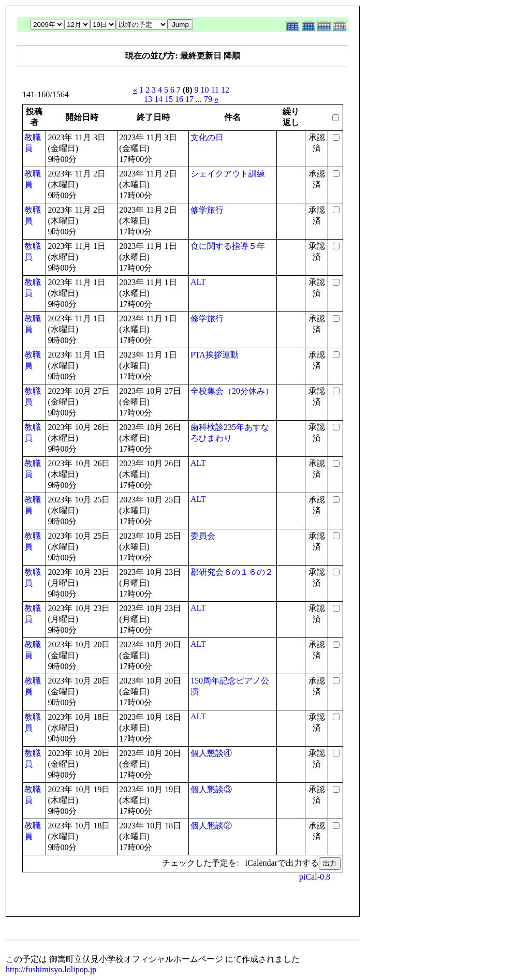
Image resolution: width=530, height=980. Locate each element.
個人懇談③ (211, 789)
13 (148, 99)
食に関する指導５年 (228, 246)
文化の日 (207, 137)
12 (225, 90)
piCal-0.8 (315, 877)
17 (189, 99)
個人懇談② (211, 826)
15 (169, 99)
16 (179, 99)
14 (158, 99)
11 (215, 90)
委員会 (203, 536)
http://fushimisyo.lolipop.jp (51, 969)
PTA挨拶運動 (215, 355)
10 (205, 90)
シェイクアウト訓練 (228, 174)
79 (208, 99)
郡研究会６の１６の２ (232, 572)
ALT (198, 282)
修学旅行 (207, 210)
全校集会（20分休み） (232, 391)
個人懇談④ (211, 753)
